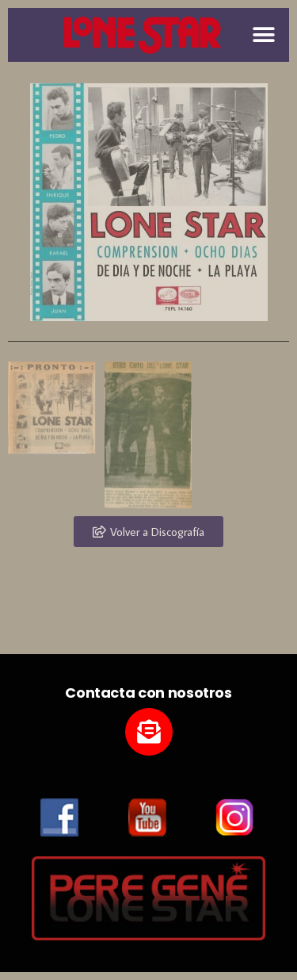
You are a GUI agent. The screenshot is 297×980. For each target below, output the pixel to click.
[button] (263, 34)
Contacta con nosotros (148, 693)
